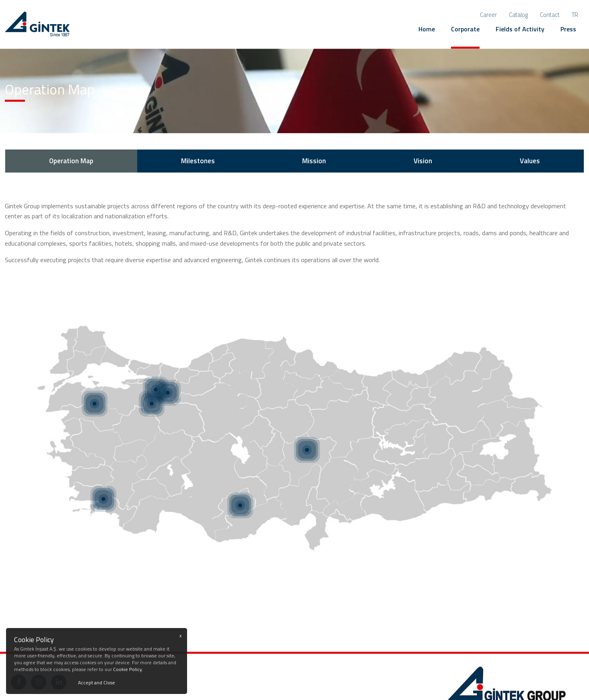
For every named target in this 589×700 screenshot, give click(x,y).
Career (488, 15)
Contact (550, 15)
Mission (314, 161)
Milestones (198, 161)
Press (568, 29)
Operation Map (71, 161)
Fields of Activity (520, 29)
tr (575, 15)
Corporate (465, 29)
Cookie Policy (128, 669)
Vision (423, 161)
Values (530, 161)
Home (427, 29)
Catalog (518, 15)
